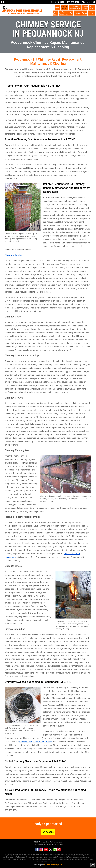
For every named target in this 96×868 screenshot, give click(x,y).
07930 (71, 858)
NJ (44, 854)
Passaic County (49, 854)
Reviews (77, 13)
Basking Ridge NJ (44, 858)
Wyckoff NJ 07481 (54, 861)
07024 (35, 856)
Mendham (5, 858)
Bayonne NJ (20, 856)
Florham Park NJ (27, 859)
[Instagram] (41, 851)
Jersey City (40, 856)
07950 (38, 858)
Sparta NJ (82, 859)
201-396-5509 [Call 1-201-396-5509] (58, 2)
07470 (48, 861)
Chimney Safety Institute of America (36, 742)
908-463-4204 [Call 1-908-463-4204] (88, 2)
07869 (43, 859)
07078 (77, 859)
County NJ (24, 854)
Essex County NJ (31, 854)
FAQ (71, 13)
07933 (20, 859)
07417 (92, 856)
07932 (33, 859)
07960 (54, 856)
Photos (84, 13)
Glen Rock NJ (6, 859)
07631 (65, 856)
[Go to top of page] (92, 865)
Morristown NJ (48, 856)
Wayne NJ (43, 861)
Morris (38, 854)
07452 (11, 859)
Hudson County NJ (71, 854)
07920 (51, 858)
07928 (61, 858)
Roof (92, 7)
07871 (86, 859)
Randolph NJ (38, 859)
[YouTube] (46, 851)
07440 (92, 858)
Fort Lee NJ (30, 856)
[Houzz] (55, 851)
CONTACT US (48, 832)
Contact (91, 13)
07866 (54, 859)
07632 (79, 856)
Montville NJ (20, 858)
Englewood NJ (60, 856)
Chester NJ (66, 858)
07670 (39, 861)
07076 (66, 859)
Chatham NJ (56, 858)
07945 (15, 858)
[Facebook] (37, 851)
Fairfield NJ (76, 858)
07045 (26, 858)
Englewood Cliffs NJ (72, 856)
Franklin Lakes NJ (86, 856)
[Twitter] (50, 851)
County (41, 854)
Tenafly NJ (91, 859)
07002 (25, 856)
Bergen (19, 854)
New (9, 858)
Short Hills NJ (72, 859)
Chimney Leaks (13, 255)
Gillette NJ (16, 859)
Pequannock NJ (25, 790)
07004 (80, 858)
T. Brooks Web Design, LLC (53, 865)
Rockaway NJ (49, 859)
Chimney (64, 7)
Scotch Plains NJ (60, 859)
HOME (57, 7)
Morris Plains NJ (32, 858)
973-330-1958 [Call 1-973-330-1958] (73, 2)
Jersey (12, 858)
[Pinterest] (59, 851)
